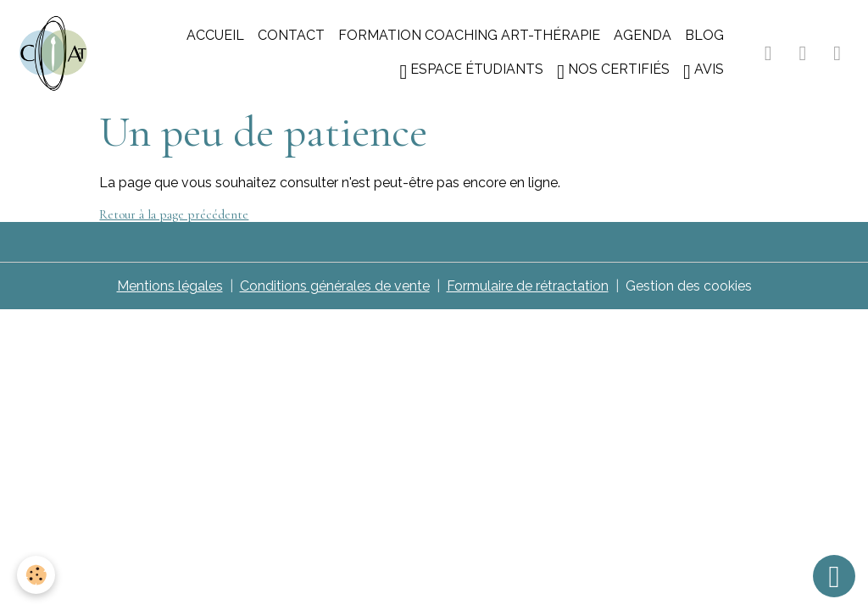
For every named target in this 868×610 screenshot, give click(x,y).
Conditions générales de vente (335, 286)
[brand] (53, 53)
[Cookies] (36, 575)
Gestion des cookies (689, 286)
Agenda (643, 35)
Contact (291, 35)
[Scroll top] (834, 576)
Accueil (215, 35)
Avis (704, 72)
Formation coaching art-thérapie (469, 35)
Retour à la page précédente (174, 214)
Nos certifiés (613, 72)
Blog (704, 35)
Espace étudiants (471, 72)
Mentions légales (170, 286)
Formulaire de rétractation (528, 286)
